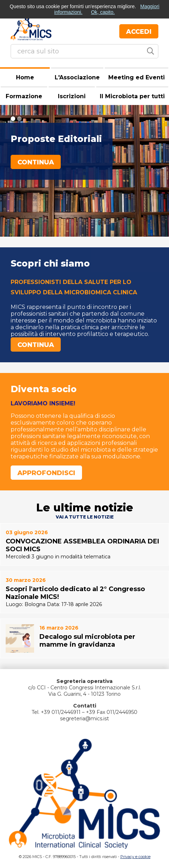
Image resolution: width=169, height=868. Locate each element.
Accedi (139, 32)
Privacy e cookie (135, 857)
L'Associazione (77, 77)
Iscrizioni (72, 96)
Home (25, 77)
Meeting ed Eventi (137, 77)
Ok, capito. (103, 12)
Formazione (24, 96)
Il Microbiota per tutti (132, 96)
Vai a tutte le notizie (85, 517)
